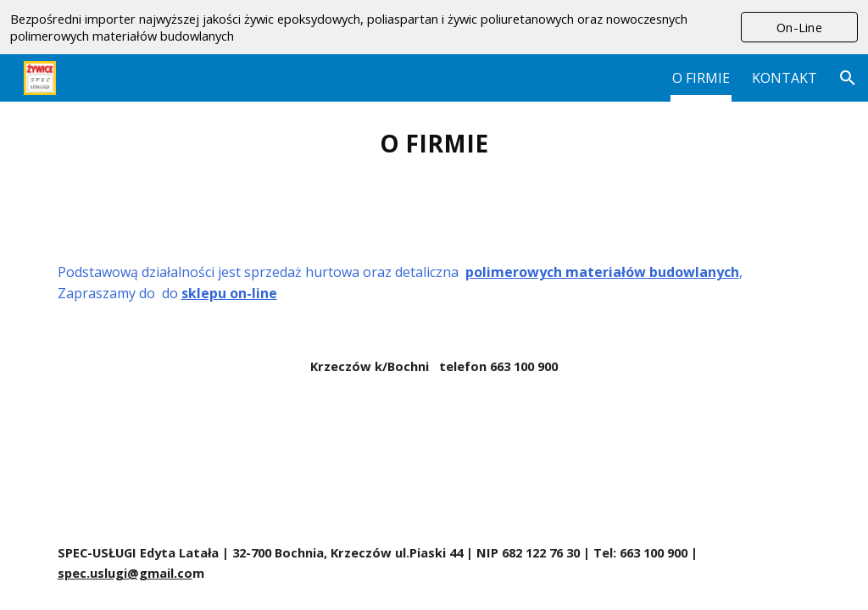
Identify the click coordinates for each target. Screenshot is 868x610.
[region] (434, 27)
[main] (434, 144)
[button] (848, 78)
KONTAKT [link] (785, 78)
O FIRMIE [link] (701, 78)
